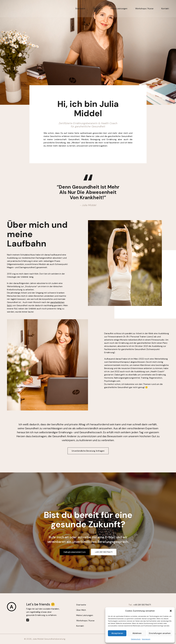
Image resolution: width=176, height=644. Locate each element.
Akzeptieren (117, 633)
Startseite (80, 9)
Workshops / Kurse (144, 9)
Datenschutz (136, 639)
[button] (171, 611)
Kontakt (165, 9)
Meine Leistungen (119, 9)
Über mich (98, 9)
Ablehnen (137, 633)
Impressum (146, 639)
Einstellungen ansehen (160, 633)
